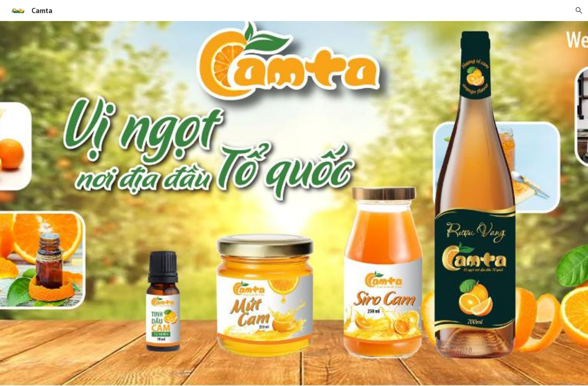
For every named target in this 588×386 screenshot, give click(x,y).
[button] (579, 11)
